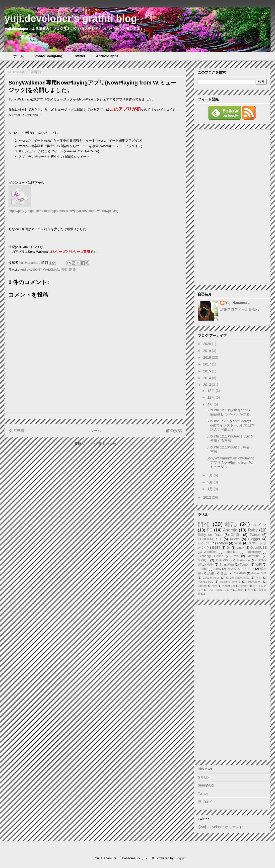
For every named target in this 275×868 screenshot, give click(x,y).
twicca (235, 539)
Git (228, 548)
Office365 (223, 560)
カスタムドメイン (241, 569)
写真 (236, 535)
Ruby (253, 530)
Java (235, 556)
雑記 (231, 524)
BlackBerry (253, 552)
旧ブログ (205, 802)
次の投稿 (16, 431)
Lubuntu (204, 543)
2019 (208, 351)
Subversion (254, 582)
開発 (72, 270)
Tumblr (245, 565)
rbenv (217, 569)
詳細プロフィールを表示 (240, 309)
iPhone (203, 569)
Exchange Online (210, 556)
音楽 (64, 270)
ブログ (228, 590)
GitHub (203, 777)
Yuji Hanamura (238, 303)
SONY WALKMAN (46, 270)
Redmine (244, 560)
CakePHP (240, 573)
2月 (210, 482)
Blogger (254, 539)
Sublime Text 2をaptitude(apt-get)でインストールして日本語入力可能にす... (231, 425)
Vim (215, 586)
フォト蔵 (214, 590)
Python (222, 543)
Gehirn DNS (259, 573)
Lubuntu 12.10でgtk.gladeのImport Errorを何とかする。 (230, 412)
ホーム (18, 56)
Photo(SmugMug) (49, 56)
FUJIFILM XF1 (210, 539)
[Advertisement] (232, 206)
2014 (208, 378)
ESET (216, 548)
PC (210, 530)
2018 (208, 357)
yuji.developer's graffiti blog (71, 18)
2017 (208, 364)
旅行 (251, 590)
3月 (210, 475)
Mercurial (254, 556)
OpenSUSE (258, 548)
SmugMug (227, 565)
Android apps (107, 56)
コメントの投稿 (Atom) (99, 443)
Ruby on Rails (210, 535)
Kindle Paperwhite (238, 578)
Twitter (80, 56)
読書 (211, 573)
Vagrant (203, 586)
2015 (208, 371)
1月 (210, 489)
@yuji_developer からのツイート (223, 827)
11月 (211, 397)
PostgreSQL (205, 582)
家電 (240, 590)
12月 (211, 391)
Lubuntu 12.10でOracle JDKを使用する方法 (230, 438)
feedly (244, 586)
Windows (210, 552)
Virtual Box (229, 586)
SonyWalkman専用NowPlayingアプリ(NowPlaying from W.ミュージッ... (230, 462)
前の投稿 (174, 431)
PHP (259, 578)
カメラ (259, 525)
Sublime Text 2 (230, 582)
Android (26, 270)
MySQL (203, 560)
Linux (240, 548)
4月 (210, 404)
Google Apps (211, 578)
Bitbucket (231, 552)
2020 (208, 344)
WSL (238, 543)
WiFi (258, 565)
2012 (208, 497)
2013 (208, 385)
